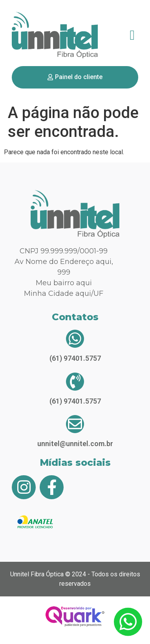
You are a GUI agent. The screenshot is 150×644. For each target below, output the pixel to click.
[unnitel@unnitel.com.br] (75, 424)
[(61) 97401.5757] (75, 339)
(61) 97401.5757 (75, 358)
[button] (132, 35)
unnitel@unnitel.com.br (75, 444)
